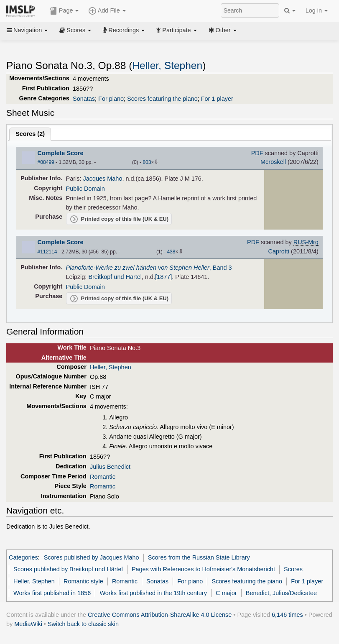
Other (223, 30)
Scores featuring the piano (162, 99)
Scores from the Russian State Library (199, 557)
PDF (257, 153)
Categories (23, 557)
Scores (75, 30)
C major (226, 593)
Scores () (30, 134)
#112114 (47, 252)
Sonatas (84, 99)
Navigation (27, 30)
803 (147, 162)
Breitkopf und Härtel (115, 277)
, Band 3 (149, 268)
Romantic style (83, 581)
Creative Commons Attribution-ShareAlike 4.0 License (160, 615)
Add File (107, 11)
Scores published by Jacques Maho (92, 557)
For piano (111, 99)
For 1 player (217, 99)
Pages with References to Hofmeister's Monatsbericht (203, 569)
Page (64, 11)
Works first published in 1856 (52, 593)
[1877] (163, 277)
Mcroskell (273, 162)
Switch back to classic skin (83, 624)
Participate (176, 30)
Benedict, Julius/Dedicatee (281, 593)
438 (171, 252)
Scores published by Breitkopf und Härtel (68, 569)
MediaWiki (28, 624)
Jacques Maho (103, 179)
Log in (317, 10)
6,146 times (287, 615)
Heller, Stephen (167, 65)
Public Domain (85, 189)
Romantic (103, 477)
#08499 (46, 162)
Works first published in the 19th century (153, 593)
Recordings (124, 30)
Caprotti (279, 251)
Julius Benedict (110, 467)
